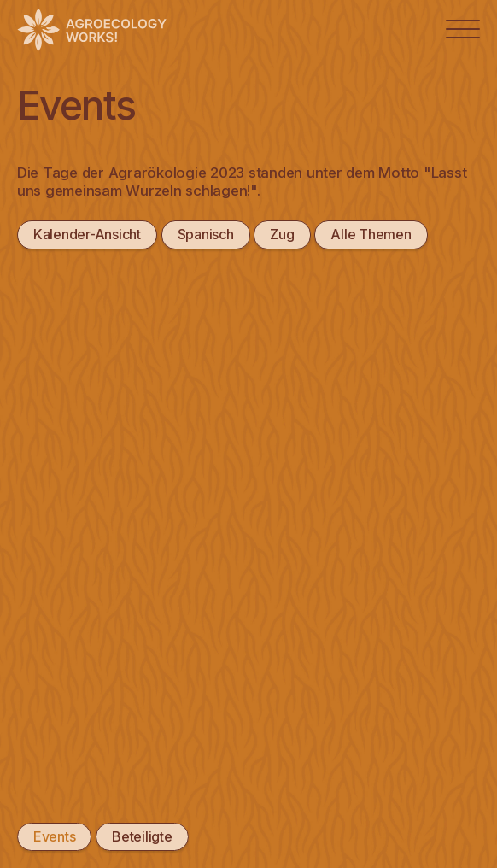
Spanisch (206, 234)
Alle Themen (371, 234)
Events (54, 836)
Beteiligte (142, 836)
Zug (282, 234)
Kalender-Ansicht (87, 234)
